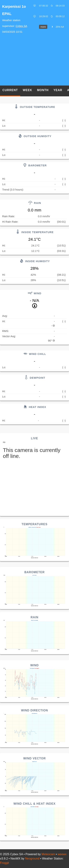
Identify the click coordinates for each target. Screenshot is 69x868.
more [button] (43, 27)
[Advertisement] (34, 60)
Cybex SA (21, 26)
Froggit (5, 863)
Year (58, 90)
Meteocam (48, 854)
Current (10, 90)
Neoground (32, 859)
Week (27, 90)
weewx (62, 854)
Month (43, 90)
